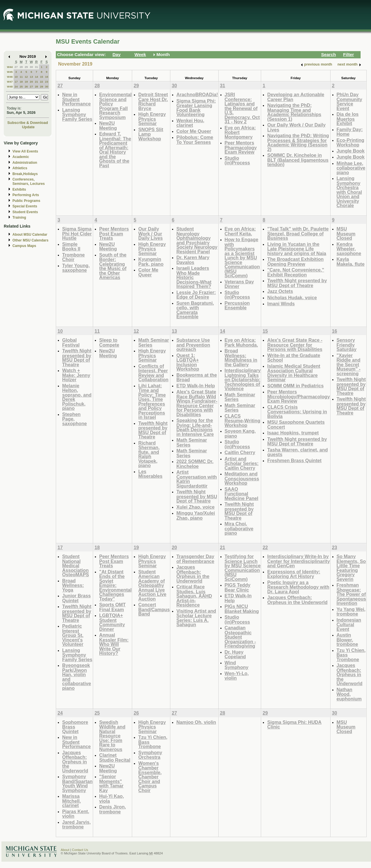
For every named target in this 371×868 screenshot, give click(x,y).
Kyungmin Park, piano (151, 262)
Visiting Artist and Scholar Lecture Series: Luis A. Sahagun (196, 618)
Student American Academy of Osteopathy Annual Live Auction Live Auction (152, 585)
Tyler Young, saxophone (76, 268)
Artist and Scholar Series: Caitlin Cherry (242, 463)
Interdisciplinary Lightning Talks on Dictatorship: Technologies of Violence (243, 379)
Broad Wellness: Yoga (73, 585)
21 (37, 82)
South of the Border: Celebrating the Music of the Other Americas (113, 266)
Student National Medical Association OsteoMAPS (75, 565)
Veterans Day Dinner (239, 284)
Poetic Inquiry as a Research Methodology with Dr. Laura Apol (298, 587)
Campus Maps (24, 246)
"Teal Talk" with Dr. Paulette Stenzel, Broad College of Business (298, 233)
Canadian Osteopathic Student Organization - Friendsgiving (240, 637)
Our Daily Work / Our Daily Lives (296, 127)
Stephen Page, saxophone (74, 419)
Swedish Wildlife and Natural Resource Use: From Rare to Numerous (112, 736)
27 (16, 67)
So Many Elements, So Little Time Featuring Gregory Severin (351, 568)
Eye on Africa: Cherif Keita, (240, 231)
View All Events (25, 151)
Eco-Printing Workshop (350, 143)
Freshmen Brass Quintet (294, 460)
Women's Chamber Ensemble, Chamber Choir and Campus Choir (150, 777)
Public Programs (26, 201)
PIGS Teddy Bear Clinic (238, 587)
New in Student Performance (76, 99)
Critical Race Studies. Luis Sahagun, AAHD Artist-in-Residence (194, 596)
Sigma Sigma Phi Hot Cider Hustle (77, 233)
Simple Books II (71, 247)
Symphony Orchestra (150, 755)
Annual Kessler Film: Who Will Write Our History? (114, 644)
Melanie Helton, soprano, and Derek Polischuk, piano (77, 397)
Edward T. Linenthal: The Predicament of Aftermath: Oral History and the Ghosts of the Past (115, 150)
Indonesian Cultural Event (349, 624)
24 (16, 87)
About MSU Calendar (30, 235)
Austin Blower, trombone (347, 640)
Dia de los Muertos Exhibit (348, 119)
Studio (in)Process (237, 160)
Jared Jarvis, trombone (76, 825)
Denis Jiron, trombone (112, 809)
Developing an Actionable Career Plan (296, 97)
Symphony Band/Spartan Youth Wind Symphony (77, 783)
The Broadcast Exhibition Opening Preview (295, 262)
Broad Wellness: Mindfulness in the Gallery (241, 358)
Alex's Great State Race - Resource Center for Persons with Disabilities (295, 345)
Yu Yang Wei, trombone (351, 612)
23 (47, 82)
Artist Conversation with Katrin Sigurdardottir (197, 479)
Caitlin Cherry (240, 452)
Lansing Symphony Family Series (77, 114)
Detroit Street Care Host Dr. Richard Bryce (153, 101)
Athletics (20, 168)
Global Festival (71, 342)
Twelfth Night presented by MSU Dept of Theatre (297, 283)
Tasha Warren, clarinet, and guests (297, 452)
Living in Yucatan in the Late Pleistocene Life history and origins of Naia (297, 249)
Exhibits (19, 189)
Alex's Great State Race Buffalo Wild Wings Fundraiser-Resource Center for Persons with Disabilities (197, 403)
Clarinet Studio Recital (115, 758)
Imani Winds (281, 304)
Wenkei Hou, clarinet (190, 123)
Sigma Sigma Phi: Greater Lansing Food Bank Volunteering (196, 108)
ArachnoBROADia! (197, 94)
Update (28, 127)
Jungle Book (351, 151)
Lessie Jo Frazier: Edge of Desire (196, 295)
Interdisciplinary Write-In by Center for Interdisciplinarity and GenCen (298, 561)
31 (37, 67)
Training (19, 218)
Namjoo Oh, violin (196, 722)
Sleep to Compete (109, 342)
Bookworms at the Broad (197, 377)
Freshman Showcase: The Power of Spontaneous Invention (351, 594)
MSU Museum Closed (346, 233)
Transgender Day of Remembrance (195, 559)
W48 (10, 87)
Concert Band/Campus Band (154, 609)
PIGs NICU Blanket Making (242, 609)
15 (41, 77)
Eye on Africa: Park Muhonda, (241, 342)
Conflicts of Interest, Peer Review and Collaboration (153, 373)
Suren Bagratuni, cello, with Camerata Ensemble (195, 310)
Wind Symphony (237, 665)
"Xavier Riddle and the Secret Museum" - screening (349, 364)
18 (21, 82)
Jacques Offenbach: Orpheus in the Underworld (193, 574)
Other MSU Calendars (31, 240)
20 (31, 82)
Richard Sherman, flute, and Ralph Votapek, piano (149, 454)
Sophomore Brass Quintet (75, 727)
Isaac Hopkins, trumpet (293, 433)
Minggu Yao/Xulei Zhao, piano (196, 515)
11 (21, 77)
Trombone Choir (73, 257)
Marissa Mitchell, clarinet (72, 801)
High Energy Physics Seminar (152, 119)
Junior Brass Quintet (76, 598)
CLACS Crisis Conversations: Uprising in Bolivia (297, 412)
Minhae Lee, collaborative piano (351, 168)
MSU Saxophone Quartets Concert (296, 424)
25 (21, 87)
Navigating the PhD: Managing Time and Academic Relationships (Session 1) (294, 112)
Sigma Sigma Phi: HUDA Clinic (294, 725)
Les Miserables (150, 474)
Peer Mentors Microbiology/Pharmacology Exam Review (298, 396)
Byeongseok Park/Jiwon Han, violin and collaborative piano (77, 677)
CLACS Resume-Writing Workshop (243, 421)
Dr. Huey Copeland (235, 654)
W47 (10, 82)
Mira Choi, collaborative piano (239, 528)
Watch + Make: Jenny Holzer (76, 375)
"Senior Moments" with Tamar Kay (111, 783)
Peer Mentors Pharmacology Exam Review (241, 147)
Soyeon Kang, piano (240, 433)
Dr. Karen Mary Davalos (193, 260)
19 (26, 82)
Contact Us (80, 850)
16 (47, 77)
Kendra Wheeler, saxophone (349, 249)
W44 (10, 67)
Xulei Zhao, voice (195, 507)
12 (26, 77)
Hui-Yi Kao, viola (112, 799)
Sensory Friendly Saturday (347, 345)
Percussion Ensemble (237, 305)
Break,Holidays (25, 174)
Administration (25, 163)
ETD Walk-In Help (196, 386)
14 (37, 77)
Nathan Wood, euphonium (349, 694)
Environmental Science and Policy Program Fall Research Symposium (115, 106)
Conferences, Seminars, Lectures (29, 182)
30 (31, 67)
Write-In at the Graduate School (294, 358)
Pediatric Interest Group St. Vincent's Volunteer (73, 635)
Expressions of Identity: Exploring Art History (294, 574)
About (65, 850)
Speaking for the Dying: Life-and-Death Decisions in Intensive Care (195, 427)
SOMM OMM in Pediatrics (295, 386)
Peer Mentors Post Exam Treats (114, 233)
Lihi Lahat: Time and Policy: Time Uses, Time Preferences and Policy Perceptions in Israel (152, 402)
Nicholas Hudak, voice (292, 298)
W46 (10, 77)
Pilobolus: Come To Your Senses (195, 140)
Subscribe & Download (28, 123)
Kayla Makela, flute (351, 262)
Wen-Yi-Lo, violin (237, 676)
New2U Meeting (108, 126)
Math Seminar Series (154, 342)
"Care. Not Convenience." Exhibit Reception (296, 272)
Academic (21, 157)
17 (16, 82)
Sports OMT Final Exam (112, 607)
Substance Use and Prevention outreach (193, 345)
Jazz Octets (280, 291)
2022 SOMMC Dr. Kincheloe (195, 464)
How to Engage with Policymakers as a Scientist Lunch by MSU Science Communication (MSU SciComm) (242, 258)
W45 (10, 72)
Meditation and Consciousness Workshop (242, 478)
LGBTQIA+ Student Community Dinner (112, 622)
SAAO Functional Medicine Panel (242, 494)
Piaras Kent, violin (76, 814)
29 (26, 67)
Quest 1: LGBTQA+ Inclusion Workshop (188, 362)
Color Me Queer (194, 131)
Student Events (25, 212)
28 (21, 67)
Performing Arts (26, 195)
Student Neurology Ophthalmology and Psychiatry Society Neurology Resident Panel (197, 240)
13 (31, 77)
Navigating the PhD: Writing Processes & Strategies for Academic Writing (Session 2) (298, 142)
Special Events (25, 206)
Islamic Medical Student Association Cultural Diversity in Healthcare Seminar (294, 373)
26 (26, 87)
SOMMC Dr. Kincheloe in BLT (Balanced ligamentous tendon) (298, 160)
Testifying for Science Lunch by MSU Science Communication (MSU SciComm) (243, 568)
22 (41, 82)
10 (16, 77)
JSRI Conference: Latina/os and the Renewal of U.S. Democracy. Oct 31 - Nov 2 (242, 108)
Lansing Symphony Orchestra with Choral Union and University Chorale (349, 192)
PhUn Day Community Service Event (349, 101)
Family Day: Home (350, 132)
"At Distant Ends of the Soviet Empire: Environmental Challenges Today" (115, 585)
